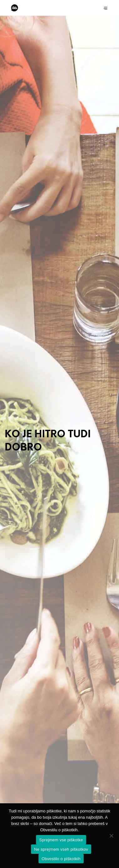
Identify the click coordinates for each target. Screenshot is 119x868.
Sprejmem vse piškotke (61, 840)
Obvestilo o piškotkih (61, 859)
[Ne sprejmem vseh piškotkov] (111, 836)
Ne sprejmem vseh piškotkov (61, 849)
